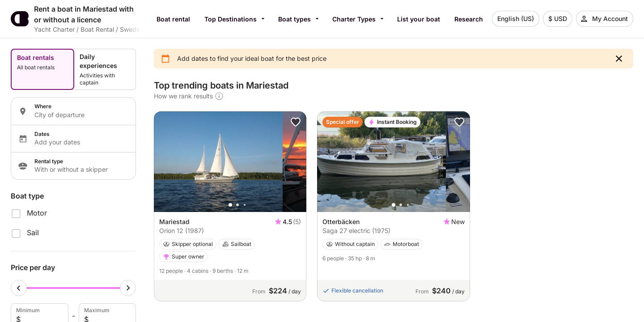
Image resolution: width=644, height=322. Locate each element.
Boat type (27, 196)
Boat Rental (97, 29)
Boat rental (173, 19)
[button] (619, 59)
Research (469, 19)
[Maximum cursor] (128, 288)
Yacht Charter (54, 29)
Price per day (33, 267)
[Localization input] (80, 115)
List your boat (419, 19)
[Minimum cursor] (19, 288)
